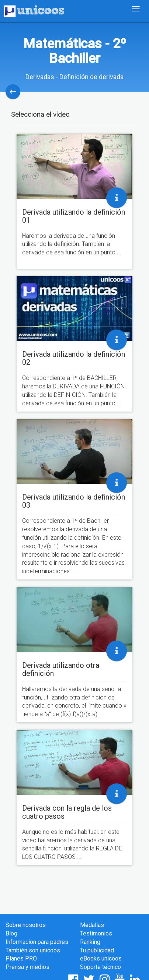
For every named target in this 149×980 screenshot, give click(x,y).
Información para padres (37, 942)
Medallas (92, 925)
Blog (11, 933)
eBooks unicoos (101, 958)
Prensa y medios (27, 967)
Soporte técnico (101, 967)
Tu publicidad (97, 950)
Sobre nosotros (26, 925)
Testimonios (96, 933)
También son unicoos (33, 950)
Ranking (90, 942)
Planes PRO (21, 958)
